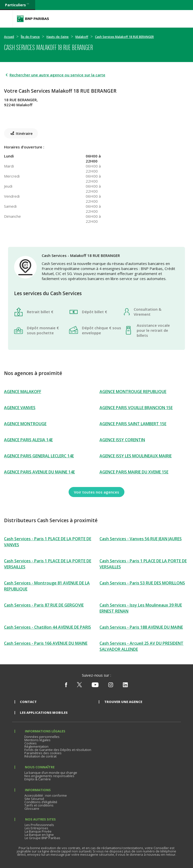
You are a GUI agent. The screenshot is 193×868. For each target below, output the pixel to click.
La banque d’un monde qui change (51, 773)
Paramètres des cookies (43, 753)
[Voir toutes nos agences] (96, 492)
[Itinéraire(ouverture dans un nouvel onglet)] (96, 115)
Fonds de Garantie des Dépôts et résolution (58, 750)
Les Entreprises (36, 828)
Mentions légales (37, 740)
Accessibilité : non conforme (46, 795)
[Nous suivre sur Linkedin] (125, 686)
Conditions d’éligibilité (41, 802)
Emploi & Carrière (38, 779)
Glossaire (32, 808)
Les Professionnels (39, 825)
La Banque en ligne (39, 835)
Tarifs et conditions (39, 805)
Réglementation (36, 746)
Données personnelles (42, 737)
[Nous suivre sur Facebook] (66, 686)
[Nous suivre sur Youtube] (95, 686)
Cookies (31, 743)
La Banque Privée (38, 831)
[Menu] (6, 19)
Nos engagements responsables (49, 776)
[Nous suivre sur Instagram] (111, 686)
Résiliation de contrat (40, 756)
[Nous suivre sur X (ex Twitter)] (79, 686)
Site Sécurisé (34, 799)
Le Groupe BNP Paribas (42, 838)
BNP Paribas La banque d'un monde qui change (33, 19)
